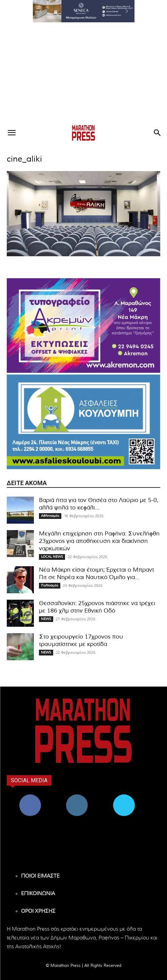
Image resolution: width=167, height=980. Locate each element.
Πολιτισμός (50, 585)
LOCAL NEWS (52, 557)
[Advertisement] (83, 73)
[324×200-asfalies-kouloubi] (83, 422)
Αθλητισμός (50, 516)
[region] (84, 11)
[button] (84, 11)
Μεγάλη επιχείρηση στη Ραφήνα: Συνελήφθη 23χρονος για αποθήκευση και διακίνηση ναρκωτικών (99, 541)
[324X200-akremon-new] (83, 326)
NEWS (46, 619)
